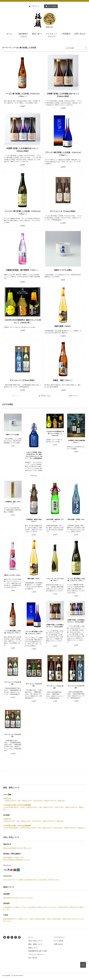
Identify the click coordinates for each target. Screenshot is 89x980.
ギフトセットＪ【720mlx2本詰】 (55, 687)
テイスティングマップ (52, 35)
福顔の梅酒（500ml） (63, 326)
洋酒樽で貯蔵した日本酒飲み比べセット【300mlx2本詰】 (63, 95)
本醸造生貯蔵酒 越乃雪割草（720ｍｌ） (23, 270)
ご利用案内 (66, 34)
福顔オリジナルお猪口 (63, 270)
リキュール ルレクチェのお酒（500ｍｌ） (55, 580)
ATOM (34, 958)
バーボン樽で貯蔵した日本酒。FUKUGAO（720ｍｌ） (23, 95)
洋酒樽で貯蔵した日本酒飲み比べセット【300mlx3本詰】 (23, 150)
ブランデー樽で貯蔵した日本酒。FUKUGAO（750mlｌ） (63, 154)
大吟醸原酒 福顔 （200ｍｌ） (13, 503)
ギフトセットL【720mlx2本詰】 (76, 687)
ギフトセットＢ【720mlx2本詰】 (63, 211)
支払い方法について (35, 941)
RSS (30, 958)
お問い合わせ (80, 34)
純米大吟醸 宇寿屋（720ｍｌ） (76, 520)
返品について (33, 948)
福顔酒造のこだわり (23, 35)
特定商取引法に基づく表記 (38, 951)
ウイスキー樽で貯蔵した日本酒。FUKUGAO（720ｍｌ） (23, 213)
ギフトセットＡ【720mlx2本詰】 (13, 683)
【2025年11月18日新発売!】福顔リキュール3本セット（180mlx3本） (22, 321)
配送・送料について (35, 944)
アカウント (35, 6)
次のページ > (73, 396)
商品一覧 (37, 34)
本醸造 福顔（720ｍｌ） (63, 380)
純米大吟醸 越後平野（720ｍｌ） (55, 520)
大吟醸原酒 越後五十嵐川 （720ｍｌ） (34, 520)
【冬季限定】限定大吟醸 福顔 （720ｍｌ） (76, 441)
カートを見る (50, 6)
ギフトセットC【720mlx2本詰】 (25, 380)
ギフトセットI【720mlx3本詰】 (34, 685)
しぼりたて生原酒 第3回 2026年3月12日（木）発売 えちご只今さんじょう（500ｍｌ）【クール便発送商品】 (34, 455)
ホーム (9, 34)
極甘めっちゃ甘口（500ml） (13, 575)
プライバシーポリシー (36, 954)
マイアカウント (59, 937)
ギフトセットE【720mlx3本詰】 (13, 735)
